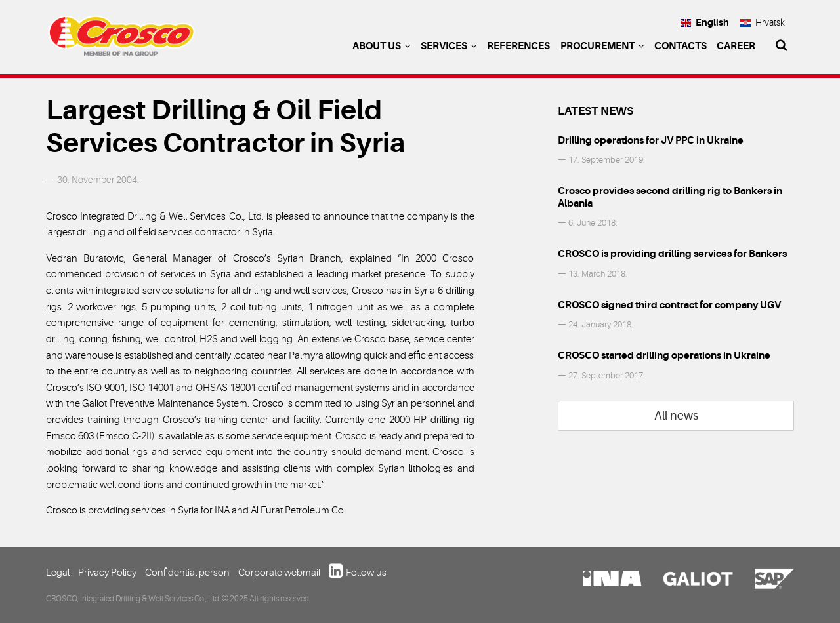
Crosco (121, 39)
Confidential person (187, 573)
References (518, 46)
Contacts (681, 46)
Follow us (366, 573)
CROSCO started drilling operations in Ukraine (664, 355)
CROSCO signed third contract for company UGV (669, 305)
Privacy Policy (107, 573)
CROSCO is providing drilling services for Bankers (672, 254)
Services (449, 46)
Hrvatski (764, 22)
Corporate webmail (279, 573)
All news (676, 416)
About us (382, 46)
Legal (58, 573)
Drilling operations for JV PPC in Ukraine (651, 140)
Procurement (602, 46)
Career (736, 46)
